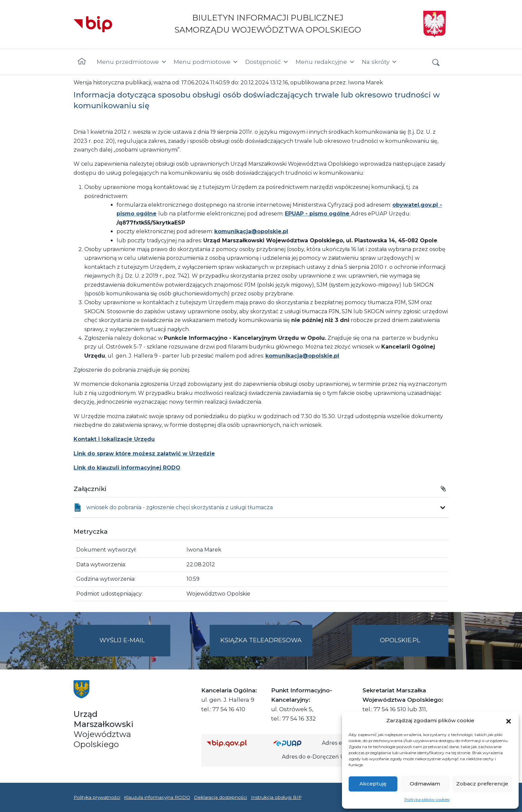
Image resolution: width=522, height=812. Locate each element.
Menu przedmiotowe (132, 62)
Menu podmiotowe (206, 62)
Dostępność (267, 62)
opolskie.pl (400, 640)
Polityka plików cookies (427, 799)
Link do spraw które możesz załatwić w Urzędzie (144, 454)
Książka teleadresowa (261, 640)
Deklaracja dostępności (220, 797)
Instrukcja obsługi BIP (276, 797)
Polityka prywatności (97, 797)
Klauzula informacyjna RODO (157, 797)
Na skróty (380, 62)
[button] (509, 721)
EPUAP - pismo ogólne (318, 214)
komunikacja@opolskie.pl (251, 231)
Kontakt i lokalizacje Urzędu (114, 439)
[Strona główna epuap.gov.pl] (295, 743)
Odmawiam (425, 784)
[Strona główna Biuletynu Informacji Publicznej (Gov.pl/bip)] (234, 743)
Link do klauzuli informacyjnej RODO (127, 468)
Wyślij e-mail (135, 646)
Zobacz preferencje (482, 784)
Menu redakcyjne (325, 62)
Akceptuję (373, 784)
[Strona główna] (82, 62)
